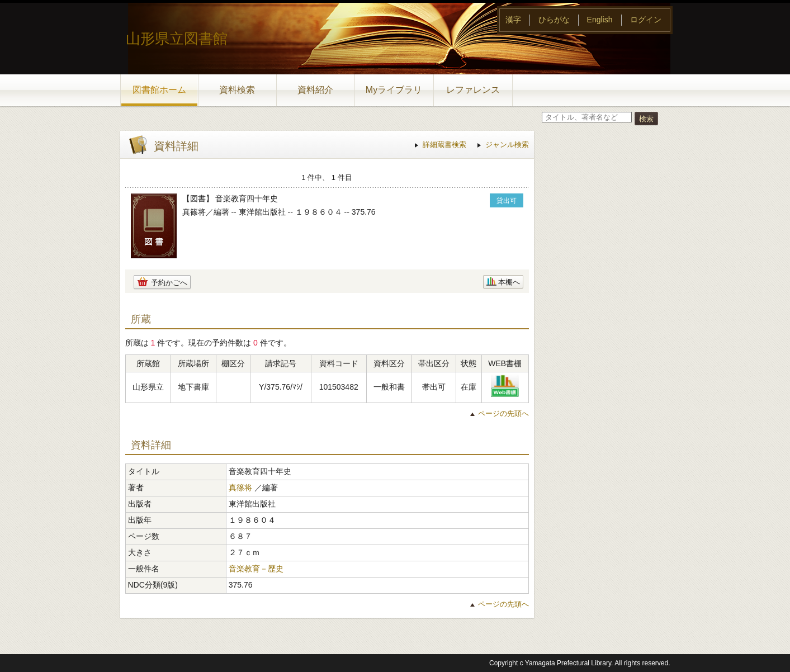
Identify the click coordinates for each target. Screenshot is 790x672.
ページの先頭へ (503, 413)
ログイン (646, 20)
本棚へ (509, 282)
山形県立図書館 (177, 39)
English (600, 20)
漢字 (513, 20)
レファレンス (473, 90)
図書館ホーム (159, 90)
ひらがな (554, 20)
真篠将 (240, 488)
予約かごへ (169, 283)
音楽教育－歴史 (256, 569)
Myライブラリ (394, 90)
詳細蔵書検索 (444, 145)
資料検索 (237, 90)
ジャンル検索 (507, 145)
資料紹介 (315, 90)
